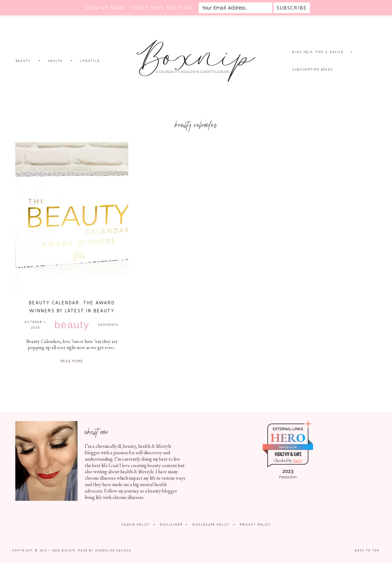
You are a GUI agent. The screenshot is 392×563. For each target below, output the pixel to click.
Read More (72, 361)
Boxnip (68, 550)
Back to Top (367, 550)
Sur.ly (298, 460)
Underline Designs (113, 550)
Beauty (72, 325)
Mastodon (288, 477)
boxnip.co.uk (288, 447)
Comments (108, 325)
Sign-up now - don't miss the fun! (138, 8)
